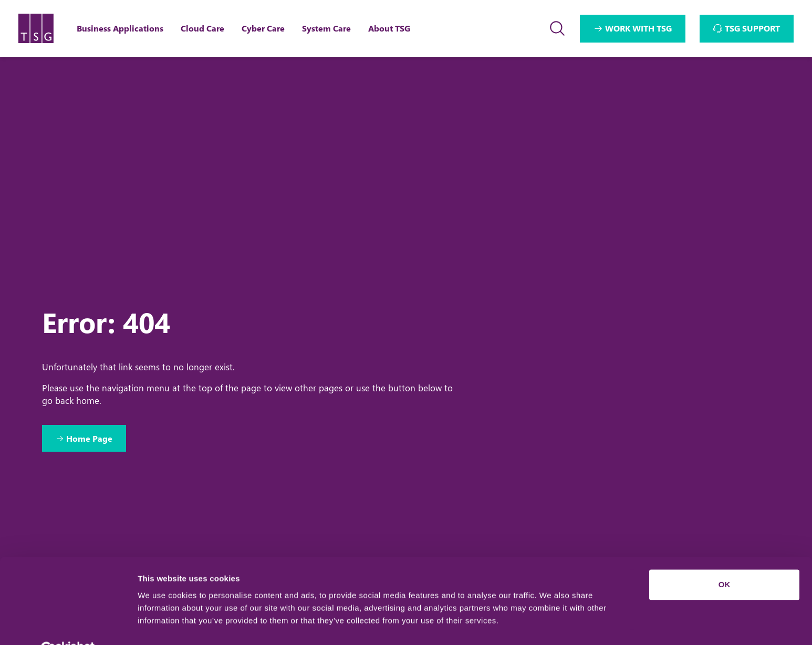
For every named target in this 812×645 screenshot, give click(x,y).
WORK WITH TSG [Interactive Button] (638, 28)
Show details (162, 624)
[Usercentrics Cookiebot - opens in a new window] (68, 625)
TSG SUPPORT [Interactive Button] (752, 28)
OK (725, 560)
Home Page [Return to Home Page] (90, 438)
